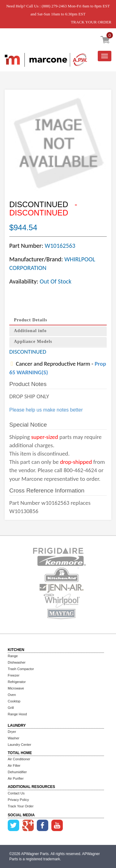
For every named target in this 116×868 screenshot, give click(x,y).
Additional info (30, 331)
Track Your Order (21, 806)
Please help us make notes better (46, 410)
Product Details (31, 320)
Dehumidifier (17, 772)
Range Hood (17, 714)
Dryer (12, 732)
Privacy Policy (18, 800)
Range (13, 656)
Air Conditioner (19, 759)
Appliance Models (33, 342)
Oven (12, 695)
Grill (11, 708)
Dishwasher (17, 662)
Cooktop (14, 701)
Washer (14, 738)
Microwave (16, 688)
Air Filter (14, 766)
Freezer (14, 675)
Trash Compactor (21, 669)
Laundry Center (19, 745)
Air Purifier (16, 778)
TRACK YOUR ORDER (91, 22)
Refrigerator (17, 682)
